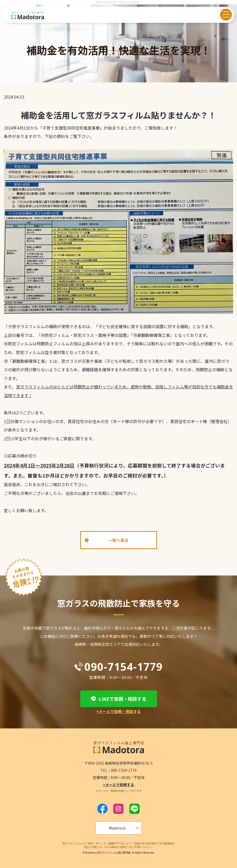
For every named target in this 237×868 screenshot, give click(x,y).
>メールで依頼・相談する (119, 711)
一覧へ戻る (118, 540)
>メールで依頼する (118, 785)
